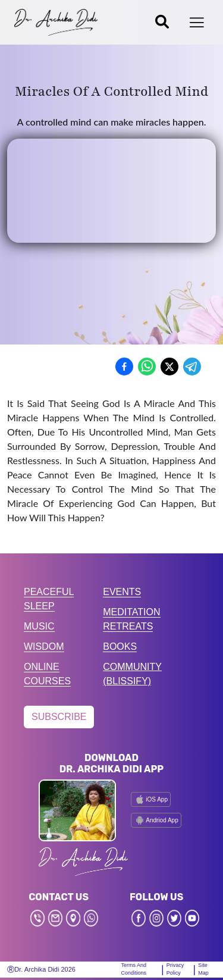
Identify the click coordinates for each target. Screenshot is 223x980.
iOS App (151, 799)
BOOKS (120, 646)
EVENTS (122, 592)
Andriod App (156, 820)
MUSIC (39, 626)
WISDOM (44, 646)
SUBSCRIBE (59, 717)
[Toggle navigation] (197, 23)
